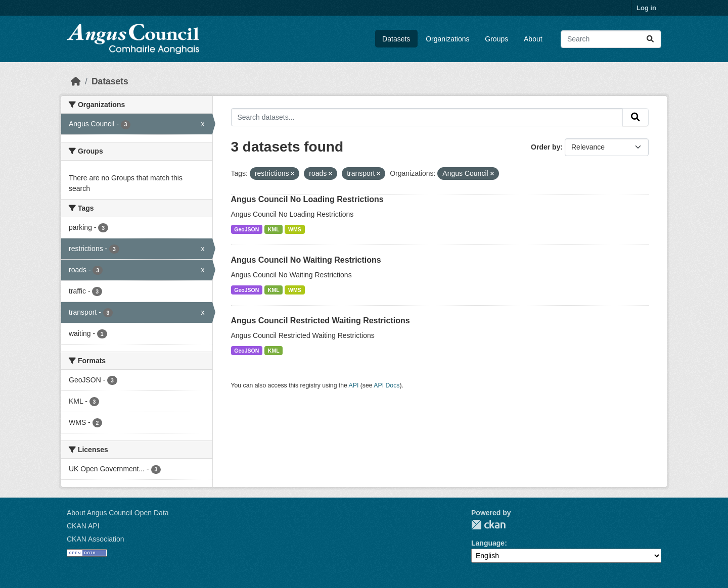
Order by (545, 147)
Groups (496, 39)
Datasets (396, 39)
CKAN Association (96, 539)
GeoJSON (246, 229)
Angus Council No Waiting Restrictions (306, 260)
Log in (646, 8)
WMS (295, 229)
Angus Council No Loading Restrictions (307, 199)
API (354, 385)
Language (488, 543)
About (533, 39)
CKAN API (83, 526)
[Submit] (650, 39)
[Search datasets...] (611, 39)
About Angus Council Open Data (118, 513)
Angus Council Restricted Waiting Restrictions (321, 321)
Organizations (447, 39)
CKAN (488, 525)
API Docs (386, 385)
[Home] (76, 81)
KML (274, 229)
